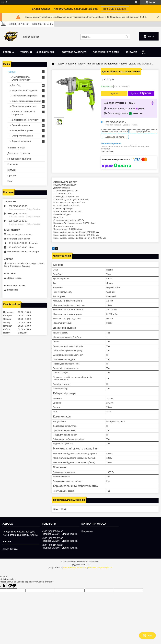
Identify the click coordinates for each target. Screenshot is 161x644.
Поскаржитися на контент (75, 568)
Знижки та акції (46, 52)
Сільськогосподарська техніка (26, 101)
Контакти (131, 52)
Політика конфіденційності (100, 568)
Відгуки (11, 170)
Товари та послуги (66, 64)
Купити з (141, 93)
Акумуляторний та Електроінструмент (98, 64)
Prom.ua (96, 562)
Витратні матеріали (21, 141)
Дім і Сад (16, 85)
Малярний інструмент (22, 130)
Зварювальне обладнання (24, 90)
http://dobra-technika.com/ (20, 234)
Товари (25, 52)
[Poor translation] (12, 586)
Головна (9, 52)
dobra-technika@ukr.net (19, 239)
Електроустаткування (22, 136)
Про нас (12, 175)
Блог (10, 181)
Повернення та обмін (106, 52)
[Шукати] (127, 37)
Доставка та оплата (74, 52)
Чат (147, 635)
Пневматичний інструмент (24, 96)
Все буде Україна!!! (115, 9)
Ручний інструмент (21, 125)
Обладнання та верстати (24, 106)
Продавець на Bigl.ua (80, 565)
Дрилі (124, 64)
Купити (114, 93)
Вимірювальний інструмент (25, 120)
